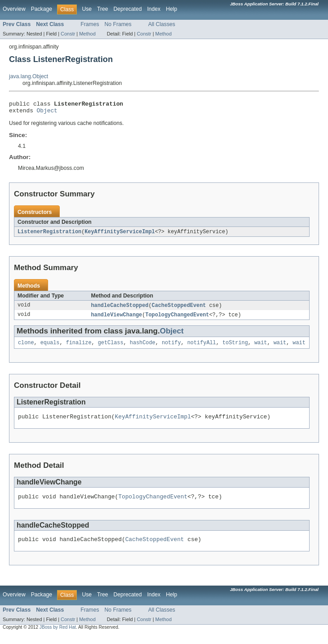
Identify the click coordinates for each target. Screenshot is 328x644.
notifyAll (202, 347)
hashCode (143, 347)
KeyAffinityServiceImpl (120, 235)
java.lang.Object (29, 76)
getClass (111, 347)
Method (87, 34)
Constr (68, 34)
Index (154, 9)
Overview (14, 9)
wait (261, 347)
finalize (79, 347)
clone (26, 347)
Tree (103, 9)
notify (171, 347)
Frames (90, 24)
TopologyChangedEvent (177, 319)
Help (171, 9)
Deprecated (128, 9)
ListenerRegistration (49, 235)
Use (87, 9)
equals (50, 347)
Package (42, 9)
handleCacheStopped (120, 309)
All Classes (162, 24)
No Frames (118, 24)
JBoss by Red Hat (58, 636)
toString (235, 347)
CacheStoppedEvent (179, 309)
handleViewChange (117, 319)
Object (47, 113)
